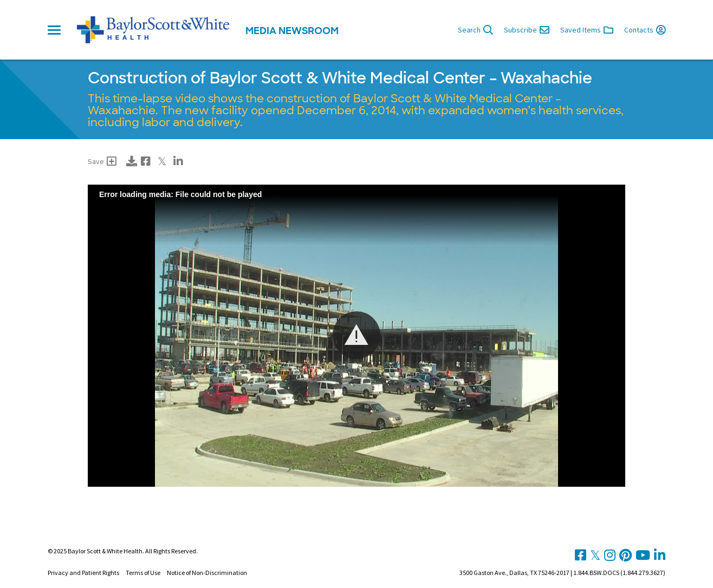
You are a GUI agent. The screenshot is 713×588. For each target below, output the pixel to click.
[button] (356, 335)
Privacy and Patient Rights (83, 573)
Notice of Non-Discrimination (207, 573)
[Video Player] (356, 336)
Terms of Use (143, 573)
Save (102, 161)
